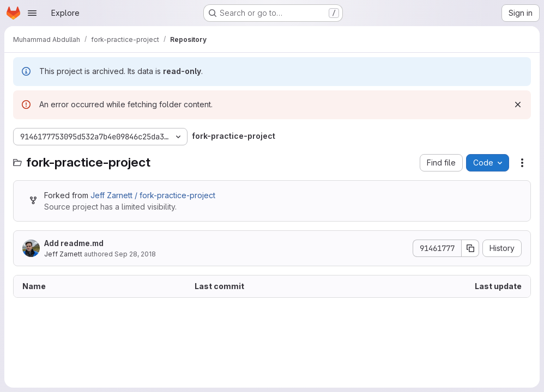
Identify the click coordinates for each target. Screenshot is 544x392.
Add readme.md (74, 243)
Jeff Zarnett (63, 254)
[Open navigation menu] (32, 13)
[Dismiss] (518, 105)
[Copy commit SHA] (470, 248)
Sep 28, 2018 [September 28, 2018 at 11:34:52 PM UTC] (135, 254)
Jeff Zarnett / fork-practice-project (153, 195)
